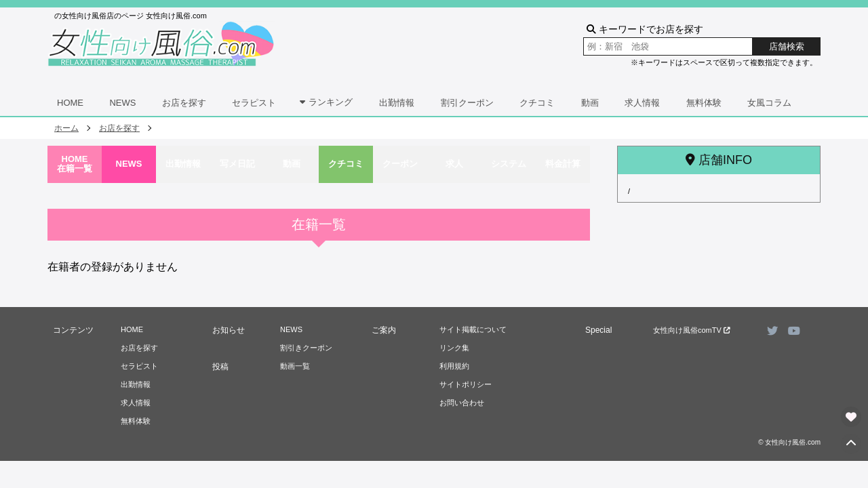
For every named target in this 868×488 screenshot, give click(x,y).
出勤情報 (397, 103)
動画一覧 (295, 366)
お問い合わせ (462, 403)
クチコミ (537, 103)
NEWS (122, 103)
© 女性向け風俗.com (789, 442)
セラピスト (254, 103)
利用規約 (454, 366)
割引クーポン (467, 103)
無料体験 (704, 103)
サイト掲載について (473, 329)
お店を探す (184, 103)
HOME (70, 103)
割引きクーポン (306, 348)
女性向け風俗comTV (692, 330)
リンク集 (454, 348)
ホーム (66, 128)
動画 (590, 103)
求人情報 (642, 103)
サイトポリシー (466, 384)
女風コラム (769, 103)
